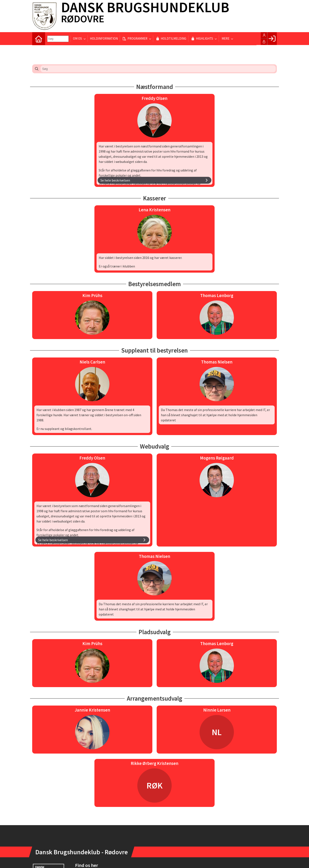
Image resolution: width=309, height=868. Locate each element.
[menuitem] (39, 39)
